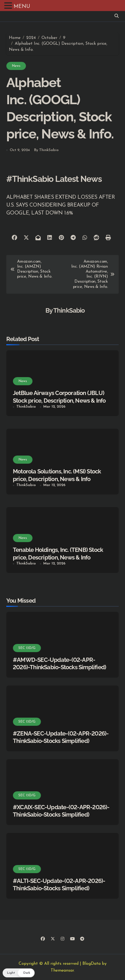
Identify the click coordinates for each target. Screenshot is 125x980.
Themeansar (62, 971)
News (16, 66)
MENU (22, 7)
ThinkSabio (69, 310)
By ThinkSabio (46, 150)
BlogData (92, 964)
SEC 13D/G (27, 648)
